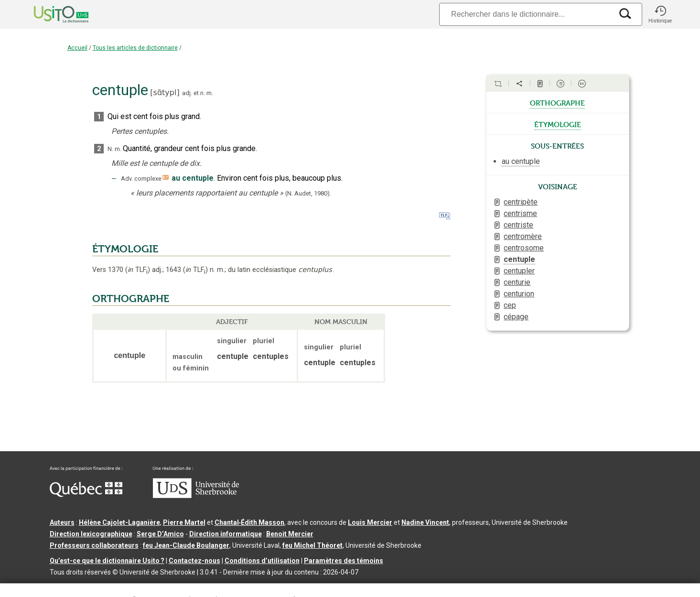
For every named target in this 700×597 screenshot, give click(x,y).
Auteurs (62, 522)
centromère (523, 236)
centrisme (520, 213)
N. (110, 149)
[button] (660, 14)
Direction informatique (226, 534)
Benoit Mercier (290, 534)
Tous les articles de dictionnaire (135, 48)
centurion (519, 294)
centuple (519, 259)
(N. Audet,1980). (308, 193)
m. (210, 93)
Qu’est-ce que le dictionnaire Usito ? (107, 561)
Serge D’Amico (160, 534)
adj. (187, 93)
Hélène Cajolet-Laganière (119, 522)
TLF (138, 270)
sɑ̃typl (165, 92)
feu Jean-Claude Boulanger (186, 545)
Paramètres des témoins (344, 561)
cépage (516, 317)
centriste (518, 225)
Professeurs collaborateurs (94, 545)
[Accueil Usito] (51, 14)
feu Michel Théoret (312, 545)
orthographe (557, 102)
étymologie (558, 124)
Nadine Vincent (425, 522)
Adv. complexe (141, 179)
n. (203, 93)
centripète (521, 202)
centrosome (524, 248)
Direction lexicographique (91, 534)
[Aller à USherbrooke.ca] (196, 496)
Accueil (77, 48)
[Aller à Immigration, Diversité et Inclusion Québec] (86, 495)
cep (510, 305)
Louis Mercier (370, 522)
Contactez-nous (194, 561)
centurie (517, 282)
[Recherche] (526, 14)
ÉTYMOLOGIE (125, 249)
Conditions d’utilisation (262, 561)
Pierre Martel (184, 522)
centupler (519, 271)
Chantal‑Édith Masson (250, 522)
